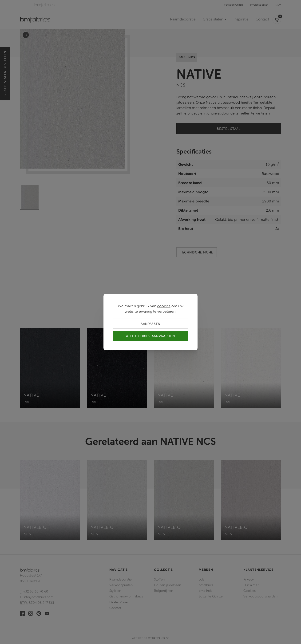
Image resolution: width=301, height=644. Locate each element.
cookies (164, 306)
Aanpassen (150, 324)
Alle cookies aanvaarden (150, 336)
